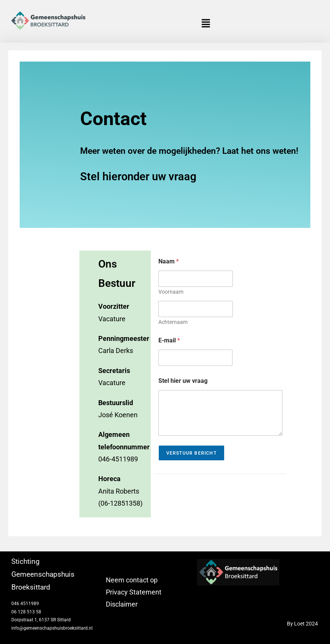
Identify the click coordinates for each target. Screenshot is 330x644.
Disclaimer (122, 604)
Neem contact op (132, 580)
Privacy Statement (134, 592)
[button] (206, 23)
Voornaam (171, 292)
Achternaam (173, 322)
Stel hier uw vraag (183, 381)
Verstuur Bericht (191, 453)
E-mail (169, 340)
